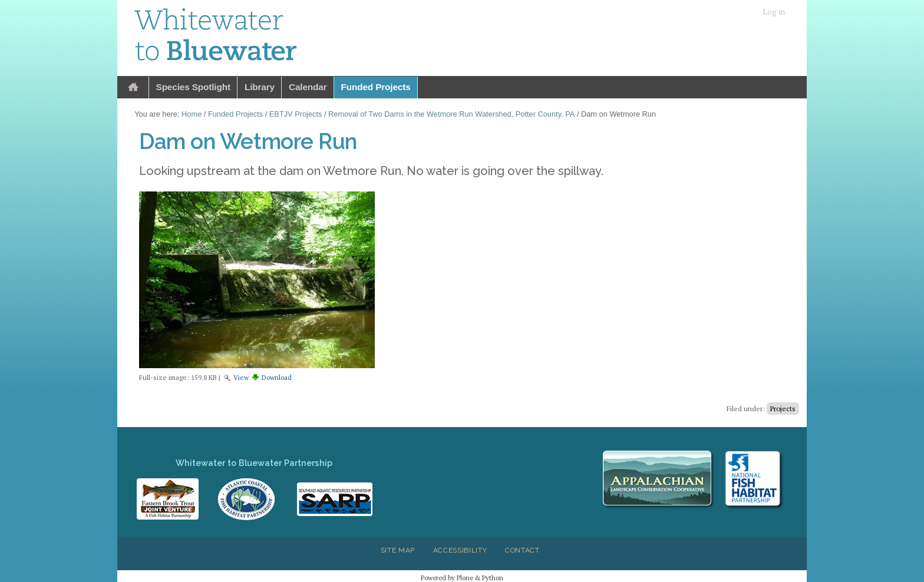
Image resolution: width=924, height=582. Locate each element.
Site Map (398, 550)
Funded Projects (376, 87)
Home (133, 87)
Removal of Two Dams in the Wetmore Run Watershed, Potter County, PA (451, 114)
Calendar (308, 87)
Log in (774, 12)
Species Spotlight (193, 87)
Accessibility (460, 550)
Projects (783, 409)
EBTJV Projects (296, 114)
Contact (522, 550)
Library (260, 87)
